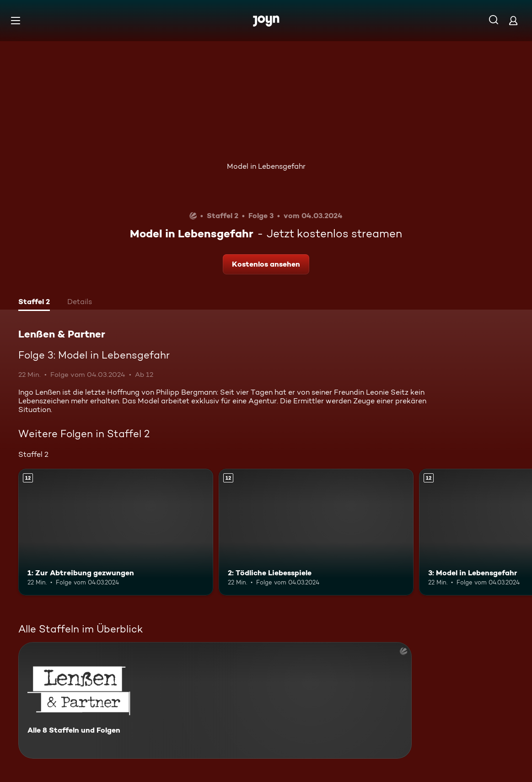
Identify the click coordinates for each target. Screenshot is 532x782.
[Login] (513, 20)
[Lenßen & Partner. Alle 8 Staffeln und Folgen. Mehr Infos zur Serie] (215, 700)
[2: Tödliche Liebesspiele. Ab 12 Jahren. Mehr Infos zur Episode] (316, 532)
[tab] (34, 303)
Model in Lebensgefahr (266, 166)
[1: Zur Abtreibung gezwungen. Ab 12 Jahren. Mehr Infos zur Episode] (116, 532)
